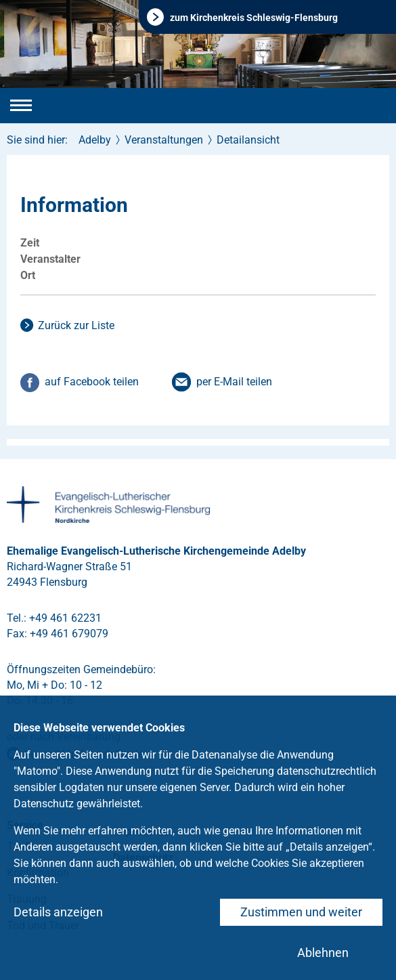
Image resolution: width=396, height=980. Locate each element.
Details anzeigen (58, 912)
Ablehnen (323, 953)
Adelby (95, 140)
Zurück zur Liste (76, 325)
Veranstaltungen (164, 140)
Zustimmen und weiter (301, 912)
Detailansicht (248, 140)
